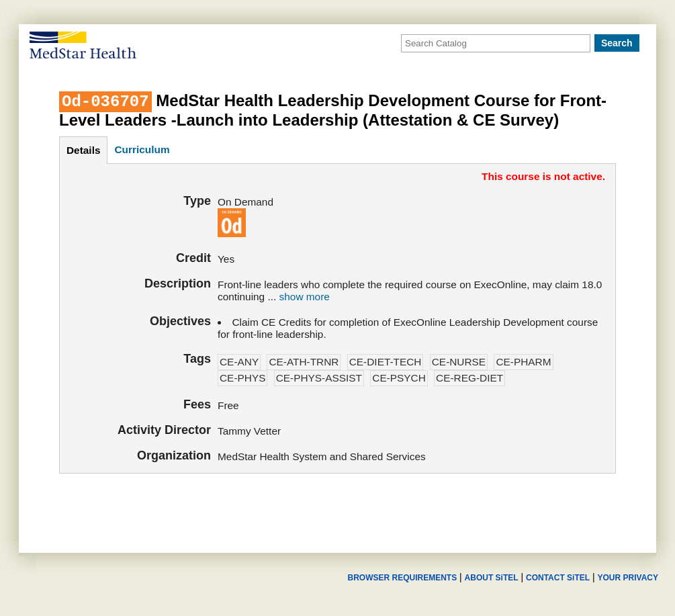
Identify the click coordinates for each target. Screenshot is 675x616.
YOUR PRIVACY (628, 578)
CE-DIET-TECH (386, 362)
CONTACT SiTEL (558, 578)
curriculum (142, 149)
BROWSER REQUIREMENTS (402, 578)
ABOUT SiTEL (492, 578)
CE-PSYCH (399, 378)
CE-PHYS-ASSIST (319, 378)
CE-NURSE (459, 362)
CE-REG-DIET (469, 378)
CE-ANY (239, 362)
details (83, 150)
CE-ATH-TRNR (304, 362)
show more (305, 297)
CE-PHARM (523, 362)
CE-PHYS (242, 378)
